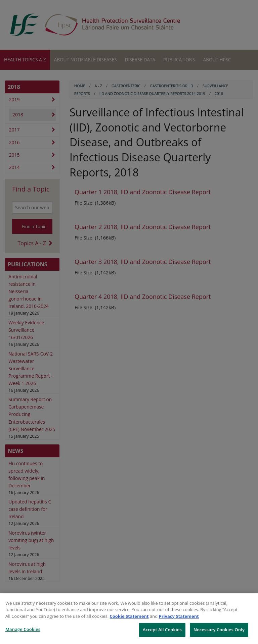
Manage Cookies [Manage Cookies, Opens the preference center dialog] (23, 629)
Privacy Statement (179, 616)
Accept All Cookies (162, 630)
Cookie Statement (129, 616)
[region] (129, 619)
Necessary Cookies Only (219, 630)
